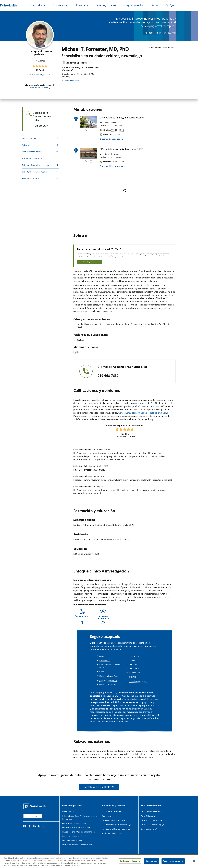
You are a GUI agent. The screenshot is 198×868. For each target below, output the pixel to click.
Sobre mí (26, 145)
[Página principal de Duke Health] (35, 806)
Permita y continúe (90, 262)
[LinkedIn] (35, 826)
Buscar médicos (37, 5)
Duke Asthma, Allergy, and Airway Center (122, 118)
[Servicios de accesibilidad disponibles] (86, 130)
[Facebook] (25, 826)
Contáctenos (33, 816)
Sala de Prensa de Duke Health (115, 825)
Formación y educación (32, 158)
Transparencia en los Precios (75, 836)
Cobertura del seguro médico (35, 172)
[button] (82, 617)
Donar (155, 5)
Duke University (148, 829)
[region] (99, 861)
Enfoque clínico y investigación (35, 165)
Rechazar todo (151, 861)
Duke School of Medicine (152, 820)
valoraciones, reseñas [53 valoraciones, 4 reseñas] (40, 75)
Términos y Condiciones (72, 840)
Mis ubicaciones (29, 138)
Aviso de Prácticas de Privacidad (76, 828)
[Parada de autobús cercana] (91, 130)
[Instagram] (30, 826)
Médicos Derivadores (111, 833)
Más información (127, 257)
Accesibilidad (68, 812)
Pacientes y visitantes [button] (106, 5)
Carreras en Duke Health (112, 820)
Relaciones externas (31, 178)
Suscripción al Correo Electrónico (116, 829)
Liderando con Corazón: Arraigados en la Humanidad (80, 817)
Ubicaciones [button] (81, 5)
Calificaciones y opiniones (33, 152)
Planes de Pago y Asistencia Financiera (79, 832)
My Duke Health (134, 5)
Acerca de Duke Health (111, 812)
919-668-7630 (108, 376)
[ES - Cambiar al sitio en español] (173, 5)
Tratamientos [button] (59, 5)
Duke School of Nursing (151, 825)
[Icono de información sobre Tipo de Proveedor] (175, 48)
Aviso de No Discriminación (74, 823)
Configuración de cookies (130, 861)
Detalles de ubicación (71, 81)
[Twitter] (40, 826)
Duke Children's (148, 816)
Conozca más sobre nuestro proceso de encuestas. (143, 413)
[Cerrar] (194, 861)
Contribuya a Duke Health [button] (97, 787)
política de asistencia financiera (113, 722)
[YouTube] (44, 826)
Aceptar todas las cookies (173, 861)
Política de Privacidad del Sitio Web (77, 845)
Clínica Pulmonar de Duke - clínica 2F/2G (122, 149)
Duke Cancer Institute (150, 812)
